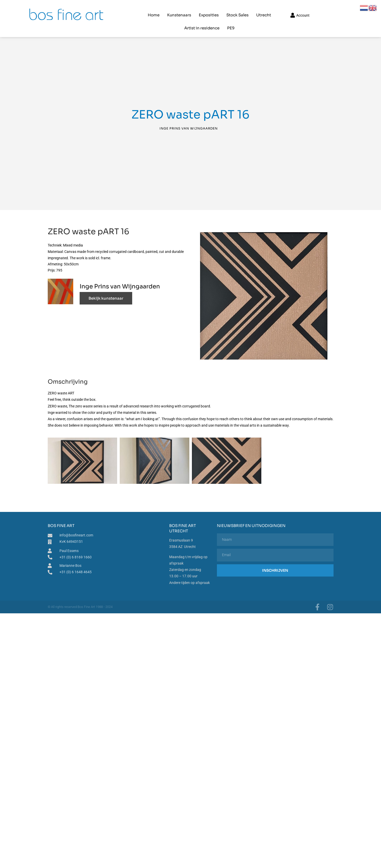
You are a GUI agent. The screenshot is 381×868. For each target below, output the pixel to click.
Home (124, 9)
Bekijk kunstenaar (106, 288)
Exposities (179, 9)
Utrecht (234, 9)
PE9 (295, 9)
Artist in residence (266, 9)
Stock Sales (208, 9)
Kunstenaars (149, 9)
